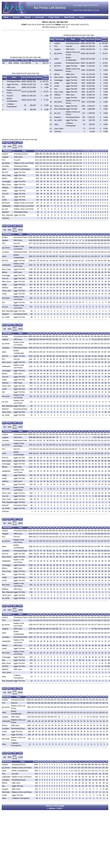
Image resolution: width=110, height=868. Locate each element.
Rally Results (69, 17)
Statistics (16, 17)
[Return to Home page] (55, 806)
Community (40, 17)
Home (6, 17)
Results (28, 17)
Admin (82, 17)
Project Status (54, 17)
